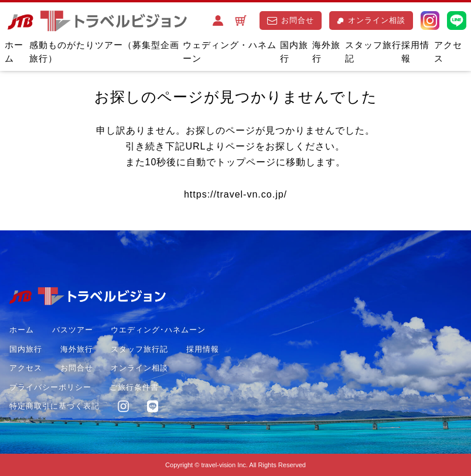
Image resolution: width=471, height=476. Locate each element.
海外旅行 (326, 52)
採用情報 (415, 52)
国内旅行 (294, 52)
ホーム (14, 52)
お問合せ (291, 20)
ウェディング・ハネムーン (230, 52)
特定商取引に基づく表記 (54, 406)
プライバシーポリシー (50, 387)
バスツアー (73, 330)
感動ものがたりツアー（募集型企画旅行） (104, 52)
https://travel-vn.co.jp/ (235, 194)
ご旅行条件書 (134, 387)
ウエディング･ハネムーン (158, 330)
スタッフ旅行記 (373, 52)
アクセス (448, 52)
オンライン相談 (371, 20)
